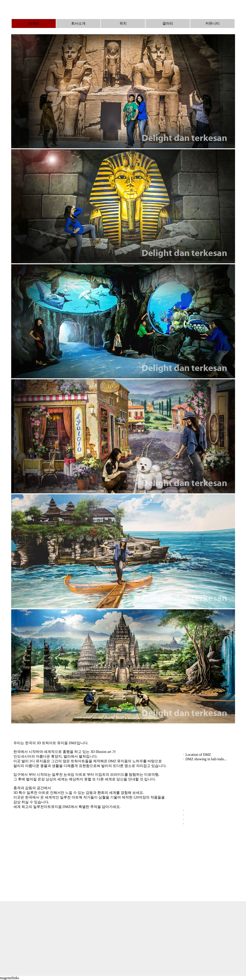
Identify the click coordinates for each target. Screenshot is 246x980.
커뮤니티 (212, 23)
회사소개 (78, 23)
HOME (34, 23)
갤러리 (168, 23)
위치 (123, 23)
